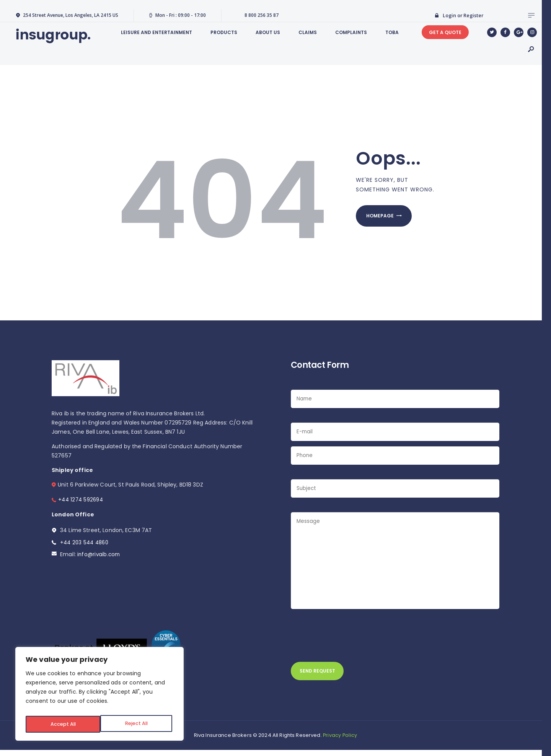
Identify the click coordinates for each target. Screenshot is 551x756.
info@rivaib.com (99, 554)
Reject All (61, 724)
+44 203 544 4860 (86, 542)
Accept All (136, 724)
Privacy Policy (340, 741)
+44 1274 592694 (82, 500)
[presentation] (349, 640)
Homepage (383, 217)
